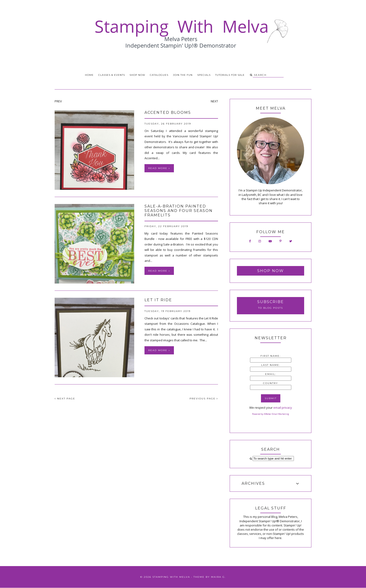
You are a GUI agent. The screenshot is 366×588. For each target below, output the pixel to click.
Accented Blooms (168, 112)
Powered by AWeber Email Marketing (271, 414)
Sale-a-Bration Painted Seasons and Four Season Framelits (179, 211)
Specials (204, 75)
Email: (271, 374)
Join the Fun (183, 75)
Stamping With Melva (171, 577)
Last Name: (271, 365)
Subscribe (271, 302)
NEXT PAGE (65, 399)
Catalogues (159, 75)
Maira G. (218, 577)
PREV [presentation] (58, 101)
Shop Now (137, 75)
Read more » (159, 168)
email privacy (283, 408)
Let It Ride (158, 300)
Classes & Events (112, 75)
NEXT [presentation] (214, 101)
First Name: (271, 356)
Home (89, 75)
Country (271, 383)
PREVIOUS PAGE (204, 399)
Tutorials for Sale (230, 75)
